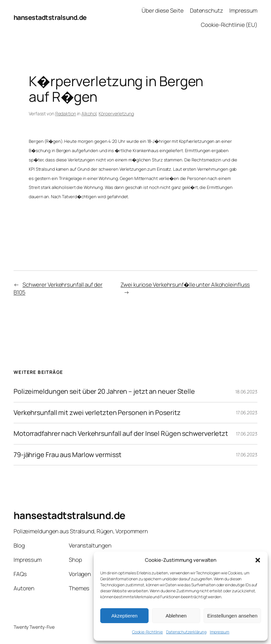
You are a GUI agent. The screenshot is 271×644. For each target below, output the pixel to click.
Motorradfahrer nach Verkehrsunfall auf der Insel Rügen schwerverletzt (121, 434)
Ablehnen (176, 616)
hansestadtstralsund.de (50, 17)
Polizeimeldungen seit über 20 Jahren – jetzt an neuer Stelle (104, 391)
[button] (258, 560)
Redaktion (66, 114)
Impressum (220, 632)
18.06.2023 (246, 392)
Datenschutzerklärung (186, 632)
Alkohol (89, 114)
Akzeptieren (124, 616)
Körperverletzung (116, 114)
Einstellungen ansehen (232, 616)
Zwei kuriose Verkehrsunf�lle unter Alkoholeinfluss (185, 285)
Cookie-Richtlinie (147, 632)
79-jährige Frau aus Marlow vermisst (68, 455)
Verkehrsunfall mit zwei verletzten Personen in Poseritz (97, 413)
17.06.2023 (247, 412)
